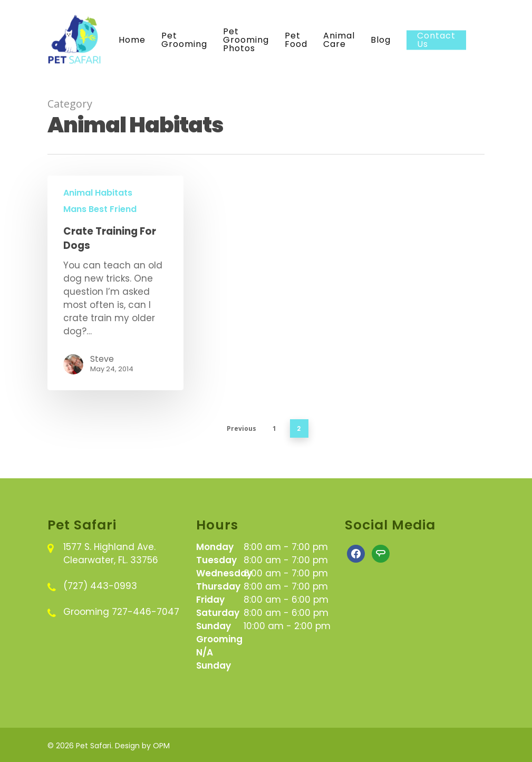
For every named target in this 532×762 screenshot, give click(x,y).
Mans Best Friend (100, 209)
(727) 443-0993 (100, 586)
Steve (102, 359)
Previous (241, 428)
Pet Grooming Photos (246, 40)
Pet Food (296, 40)
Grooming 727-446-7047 (121, 612)
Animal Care (339, 40)
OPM (161, 746)
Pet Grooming (184, 40)
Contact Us (436, 40)
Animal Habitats (98, 193)
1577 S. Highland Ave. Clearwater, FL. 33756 (111, 553)
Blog (381, 40)
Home (132, 40)
